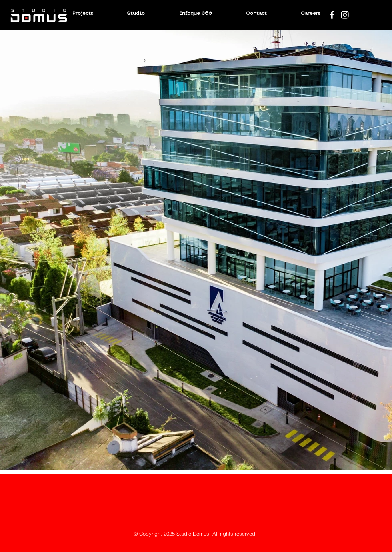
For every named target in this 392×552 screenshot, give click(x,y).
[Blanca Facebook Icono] (332, 15)
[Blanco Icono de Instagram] (345, 15)
